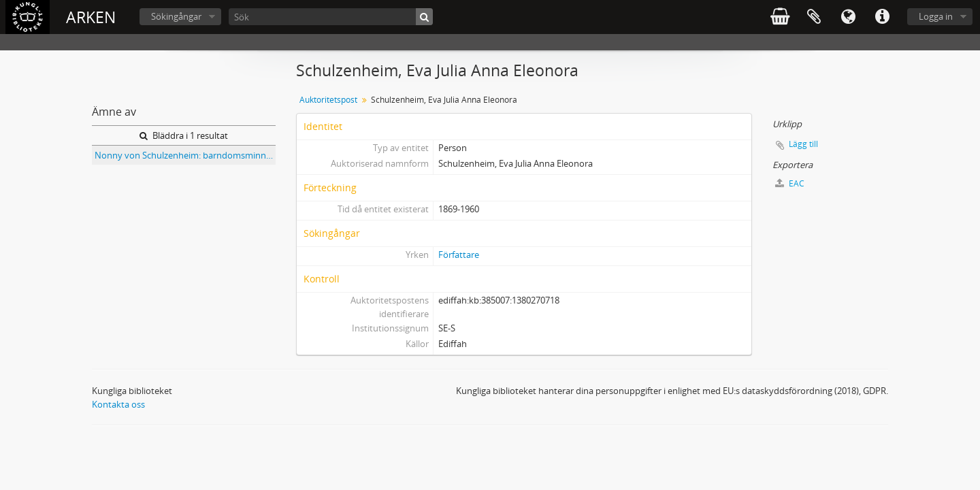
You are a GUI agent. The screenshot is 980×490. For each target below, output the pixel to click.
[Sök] (331, 17)
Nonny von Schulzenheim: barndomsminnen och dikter (185, 155)
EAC (790, 183)
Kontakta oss (118, 404)
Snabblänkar (882, 17)
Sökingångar (176, 16)
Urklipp (814, 17)
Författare (459, 255)
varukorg (780, 17)
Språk (848, 17)
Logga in (936, 16)
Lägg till (803, 144)
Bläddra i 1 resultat (184, 135)
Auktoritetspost (328, 100)
